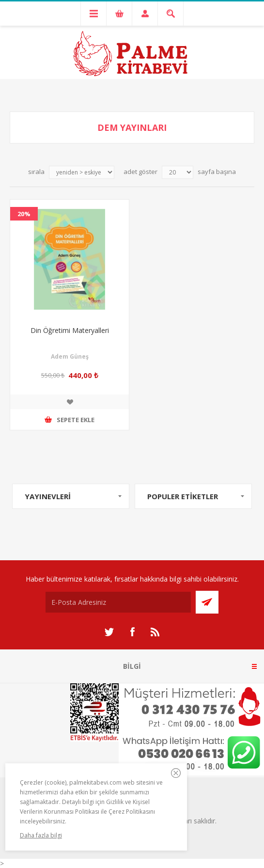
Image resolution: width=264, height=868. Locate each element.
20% (24, 214)
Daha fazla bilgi (41, 835)
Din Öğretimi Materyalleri (70, 330)
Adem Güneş (70, 356)
